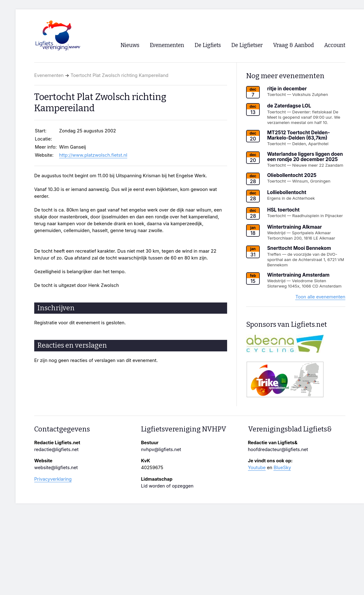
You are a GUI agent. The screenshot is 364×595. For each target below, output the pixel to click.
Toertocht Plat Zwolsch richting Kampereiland (120, 75)
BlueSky (282, 468)
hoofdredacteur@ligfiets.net (278, 450)
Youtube (257, 468)
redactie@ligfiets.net (56, 450)
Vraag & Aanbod (294, 45)
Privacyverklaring (53, 479)
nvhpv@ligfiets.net (161, 450)
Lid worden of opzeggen (167, 486)
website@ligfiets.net (56, 468)
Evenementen (49, 75)
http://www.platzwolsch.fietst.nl (93, 155)
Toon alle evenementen (320, 297)
